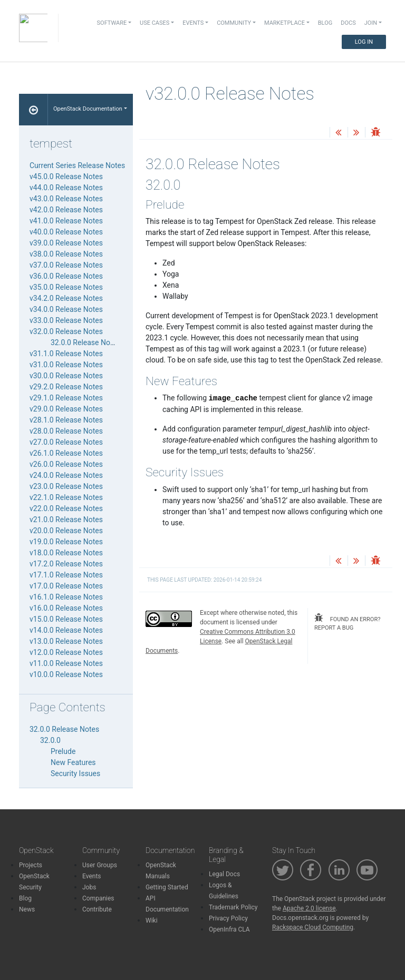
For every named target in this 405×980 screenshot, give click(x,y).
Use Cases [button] (155, 23)
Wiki (152, 920)
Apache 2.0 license (309, 908)
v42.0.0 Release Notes (66, 210)
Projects (31, 865)
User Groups (100, 865)
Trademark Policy (233, 907)
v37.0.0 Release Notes (66, 265)
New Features (73, 762)
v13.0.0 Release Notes (66, 641)
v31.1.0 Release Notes (66, 354)
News (27, 909)
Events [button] (193, 23)
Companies (98, 898)
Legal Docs (224, 874)
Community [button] (234, 23)
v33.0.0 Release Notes (66, 320)
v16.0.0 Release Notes (66, 608)
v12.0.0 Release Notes (66, 652)
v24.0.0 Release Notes (66, 475)
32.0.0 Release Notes (85, 342)
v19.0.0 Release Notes (66, 542)
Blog (325, 23)
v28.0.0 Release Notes (66, 431)
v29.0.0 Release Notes (66, 409)
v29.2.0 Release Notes (66, 387)
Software (112, 23)
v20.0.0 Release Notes (66, 531)
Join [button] (371, 23)
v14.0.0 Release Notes (66, 630)
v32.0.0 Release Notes (66, 331)
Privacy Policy (228, 918)
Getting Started (167, 887)
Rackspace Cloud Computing (313, 927)
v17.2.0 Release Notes (66, 564)
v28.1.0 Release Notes (66, 420)
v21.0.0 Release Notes (66, 520)
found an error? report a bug (347, 623)
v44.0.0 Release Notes (66, 188)
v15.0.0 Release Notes (66, 619)
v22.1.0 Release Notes (66, 497)
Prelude (63, 751)
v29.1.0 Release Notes (66, 398)
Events (92, 876)
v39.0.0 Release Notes (66, 243)
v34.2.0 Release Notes (66, 298)
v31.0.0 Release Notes (66, 365)
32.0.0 (50, 740)
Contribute (97, 909)
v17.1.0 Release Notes (66, 575)
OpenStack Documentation (88, 109)
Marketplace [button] (285, 23)
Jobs (89, 887)
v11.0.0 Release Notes (66, 663)
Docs (348, 23)
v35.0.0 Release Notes (66, 287)
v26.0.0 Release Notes (66, 464)
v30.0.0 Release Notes (66, 376)
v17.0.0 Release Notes (66, 586)
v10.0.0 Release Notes (66, 674)
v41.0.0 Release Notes (66, 221)
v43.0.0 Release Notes (66, 199)
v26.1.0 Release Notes (66, 453)
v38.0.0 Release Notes (66, 254)
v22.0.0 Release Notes (66, 508)
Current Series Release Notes (77, 165)
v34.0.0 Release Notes (66, 309)
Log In (364, 42)
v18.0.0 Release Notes (66, 553)
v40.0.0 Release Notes (66, 232)
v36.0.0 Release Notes (66, 276)
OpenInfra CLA (229, 929)
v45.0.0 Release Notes (66, 177)
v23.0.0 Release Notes (66, 486)
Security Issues (75, 773)
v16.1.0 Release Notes (66, 597)
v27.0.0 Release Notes (66, 442)
